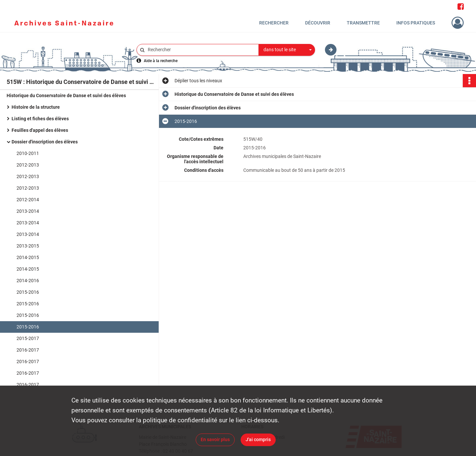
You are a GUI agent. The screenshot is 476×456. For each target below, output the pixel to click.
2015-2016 (28, 292)
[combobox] (287, 50)
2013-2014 (28, 211)
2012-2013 (28, 165)
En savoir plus (215, 439)
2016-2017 (28, 350)
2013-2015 (28, 246)
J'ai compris (258, 439)
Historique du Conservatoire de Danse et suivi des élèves (66, 95)
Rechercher (274, 23)
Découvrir (318, 23)
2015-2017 (28, 338)
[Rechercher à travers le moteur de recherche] (201, 50)
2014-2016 (28, 281)
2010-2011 (28, 153)
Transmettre (363, 23)
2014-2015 (28, 257)
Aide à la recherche (161, 61)
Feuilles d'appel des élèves (40, 130)
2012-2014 (28, 200)
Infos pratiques (416, 23)
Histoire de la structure (36, 107)
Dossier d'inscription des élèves (45, 142)
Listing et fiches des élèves (40, 119)
